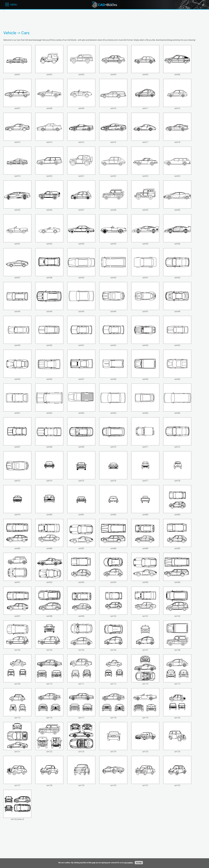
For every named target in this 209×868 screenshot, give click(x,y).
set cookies (128, 863)
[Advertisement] (56, 20)
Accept (139, 863)
